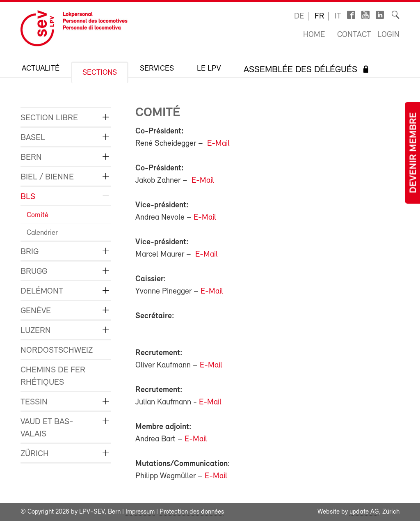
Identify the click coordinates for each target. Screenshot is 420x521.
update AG (364, 512)
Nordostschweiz (57, 350)
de (299, 16)
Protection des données (192, 512)
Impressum (140, 512)
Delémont (42, 291)
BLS (28, 197)
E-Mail (218, 144)
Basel (33, 138)
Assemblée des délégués (300, 70)
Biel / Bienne (47, 177)
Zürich (35, 454)
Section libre (49, 118)
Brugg (34, 272)
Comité (38, 215)
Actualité (41, 69)
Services (157, 69)
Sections (100, 73)
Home (314, 35)
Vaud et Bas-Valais (47, 428)
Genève (36, 311)
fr (319, 16)
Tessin (34, 402)
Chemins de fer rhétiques (53, 376)
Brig (30, 252)
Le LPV (209, 69)
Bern (31, 157)
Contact (354, 35)
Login (388, 35)
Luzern (36, 331)
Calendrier (42, 233)
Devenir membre (414, 153)
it (338, 16)
